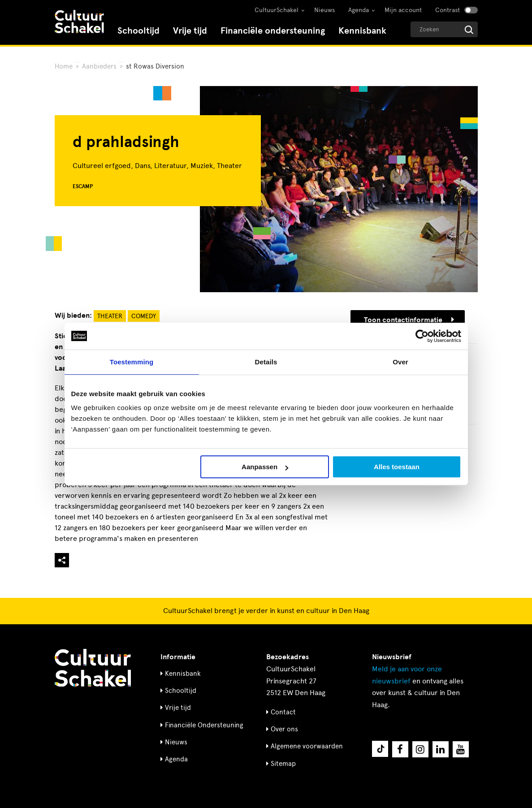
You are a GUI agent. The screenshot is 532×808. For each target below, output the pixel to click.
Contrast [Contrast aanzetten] (448, 10)
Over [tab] (400, 362)
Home (64, 66)
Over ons (284, 729)
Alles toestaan (397, 467)
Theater (110, 316)
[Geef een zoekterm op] (444, 29)
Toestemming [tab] (132, 362)
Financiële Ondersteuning (204, 725)
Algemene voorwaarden (307, 746)
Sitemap (283, 764)
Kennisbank (362, 31)
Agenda (359, 10)
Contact (283, 712)
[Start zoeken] (469, 30)
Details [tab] (266, 362)
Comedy (144, 316)
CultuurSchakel (277, 10)
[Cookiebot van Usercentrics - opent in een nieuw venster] (422, 336)
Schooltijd (138, 31)
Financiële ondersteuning (273, 31)
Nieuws (324, 10)
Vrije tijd (190, 31)
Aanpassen (265, 467)
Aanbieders (99, 66)
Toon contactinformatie (409, 320)
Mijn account (403, 10)
